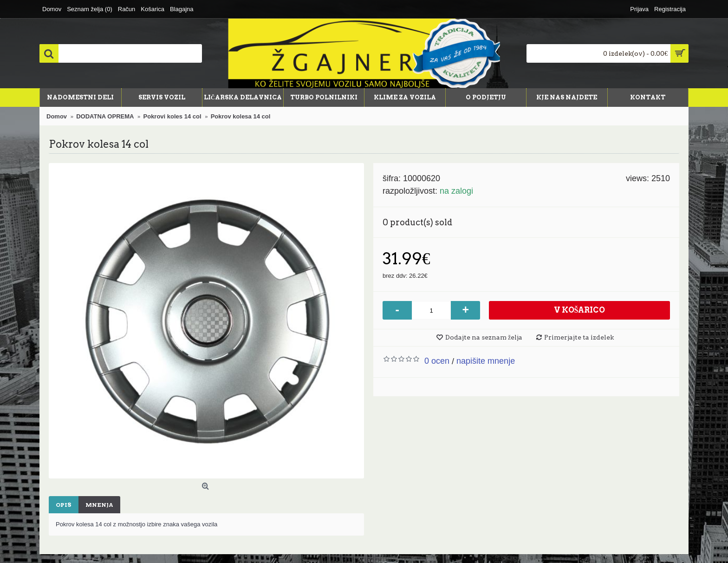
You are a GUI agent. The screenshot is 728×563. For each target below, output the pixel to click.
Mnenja (99, 505)
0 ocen (437, 361)
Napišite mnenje (486, 361)
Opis (64, 505)
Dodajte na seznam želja (484, 337)
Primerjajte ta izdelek (579, 337)
